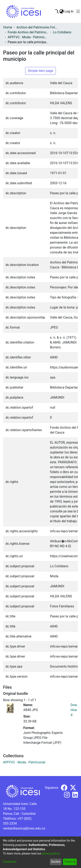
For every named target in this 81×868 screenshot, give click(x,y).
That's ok (70, 862)
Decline (56, 862)
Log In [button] (69, 11)
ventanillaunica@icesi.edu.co (24, 828)
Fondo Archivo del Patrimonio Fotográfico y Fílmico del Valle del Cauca (28, 32)
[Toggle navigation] (78, 11)
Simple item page (40, 71)
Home (8, 27)
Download (74, 710)
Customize (10, 862)
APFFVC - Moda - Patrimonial (28, 37)
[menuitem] (61, 11)
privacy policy (51, 853)
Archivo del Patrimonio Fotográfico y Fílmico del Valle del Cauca (37, 27)
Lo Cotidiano (62, 32)
